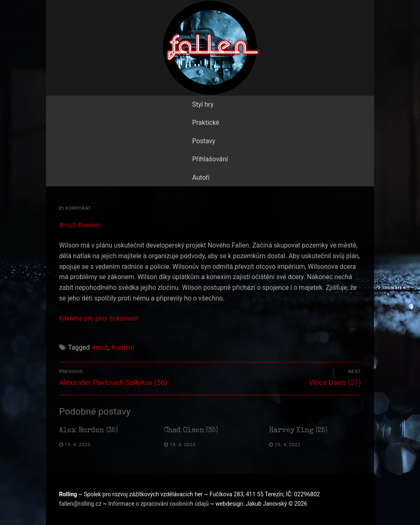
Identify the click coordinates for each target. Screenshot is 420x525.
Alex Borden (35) (89, 431)
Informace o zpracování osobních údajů (159, 504)
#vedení (89, 225)
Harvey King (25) (298, 431)
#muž (67, 225)
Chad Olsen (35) (191, 431)
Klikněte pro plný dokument (99, 318)
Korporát (75, 208)
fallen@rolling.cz (81, 504)
